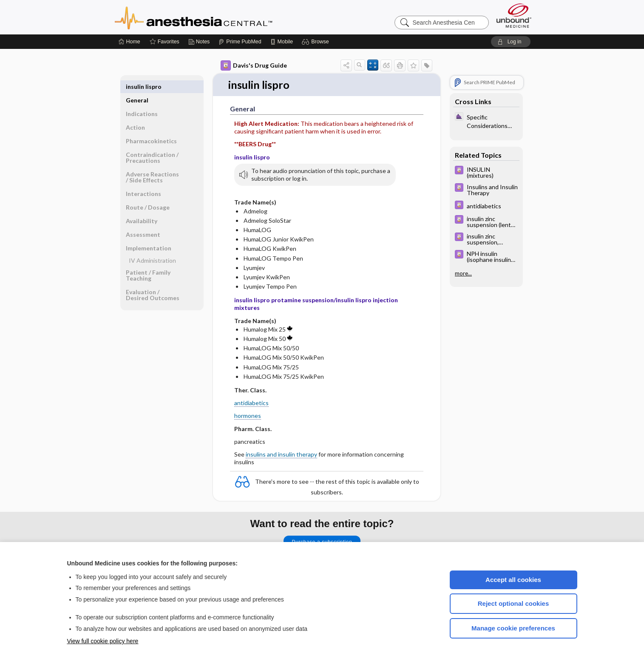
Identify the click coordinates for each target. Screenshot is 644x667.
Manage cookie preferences (513, 628)
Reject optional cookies (513, 603)
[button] (316, 42)
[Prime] (240, 42)
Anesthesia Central (220, 17)
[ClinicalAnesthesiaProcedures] (486, 121)
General (137, 87)
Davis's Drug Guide (254, 65)
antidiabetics (251, 403)
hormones (248, 416)
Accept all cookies (513, 580)
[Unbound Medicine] (514, 16)
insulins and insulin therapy (281, 454)
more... (463, 273)
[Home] (129, 42)
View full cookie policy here (103, 641)
